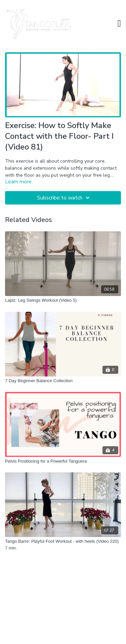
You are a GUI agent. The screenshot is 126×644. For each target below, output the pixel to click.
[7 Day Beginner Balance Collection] (63, 381)
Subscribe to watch (64, 198)
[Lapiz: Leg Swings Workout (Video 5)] (63, 300)
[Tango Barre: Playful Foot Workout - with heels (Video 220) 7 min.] (63, 545)
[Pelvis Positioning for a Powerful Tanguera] (63, 461)
